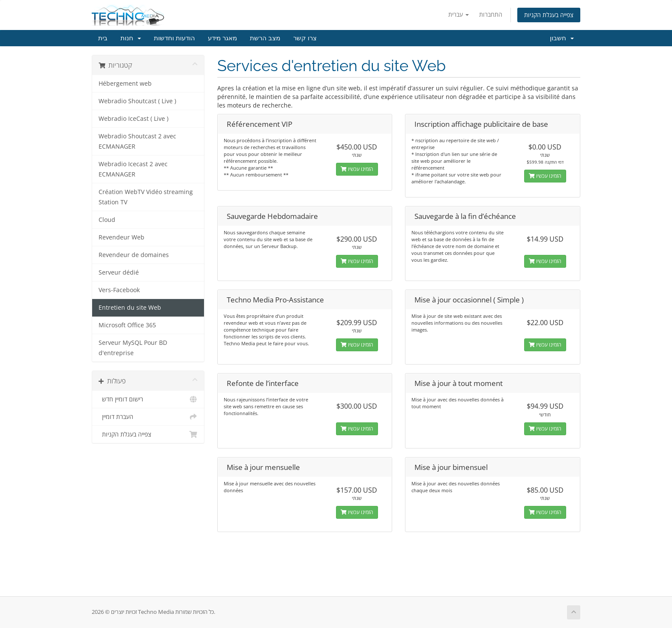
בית (103, 38)
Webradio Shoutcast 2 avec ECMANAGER (137, 141)
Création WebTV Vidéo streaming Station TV (146, 197)
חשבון (562, 38)
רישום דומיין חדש (148, 399)
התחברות (491, 14)
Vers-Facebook (119, 290)
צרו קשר (305, 38)
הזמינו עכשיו (357, 169)
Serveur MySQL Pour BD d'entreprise (133, 348)
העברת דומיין (148, 417)
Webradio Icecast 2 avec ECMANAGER (133, 169)
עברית (459, 14)
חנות (131, 38)
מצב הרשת (265, 38)
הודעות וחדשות (174, 38)
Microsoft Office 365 (127, 325)
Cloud (107, 220)
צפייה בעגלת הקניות (549, 15)
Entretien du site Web (130, 308)
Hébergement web (125, 84)
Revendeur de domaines (134, 255)
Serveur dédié (119, 272)
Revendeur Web (121, 237)
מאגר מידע (222, 38)
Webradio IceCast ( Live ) (133, 119)
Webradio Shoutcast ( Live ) (137, 101)
